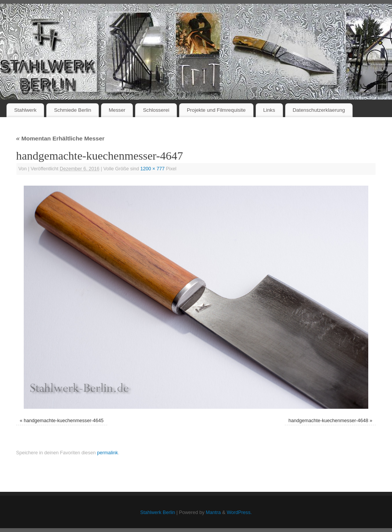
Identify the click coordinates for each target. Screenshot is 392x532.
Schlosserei (156, 110)
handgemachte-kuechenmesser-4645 (64, 421)
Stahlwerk (25, 110)
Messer (117, 110)
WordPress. (239, 512)
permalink (107, 453)
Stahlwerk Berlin (158, 512)
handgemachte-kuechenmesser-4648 (328, 421)
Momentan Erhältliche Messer (60, 138)
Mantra (213, 512)
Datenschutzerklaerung (319, 110)
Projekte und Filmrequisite (216, 110)
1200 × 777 (153, 169)
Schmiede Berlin (73, 110)
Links (269, 110)
